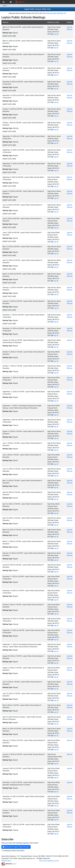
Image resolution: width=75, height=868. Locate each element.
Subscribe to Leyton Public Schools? (16, 847)
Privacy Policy (6, 861)
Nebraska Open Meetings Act (56, 13)
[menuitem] (4, 2)
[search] (4, 2)
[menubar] (13, 2)
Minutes (70, 29)
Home (4, 6)
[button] (11, 2)
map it (55, 34)
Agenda (69, 27)
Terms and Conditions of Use (49, 861)
